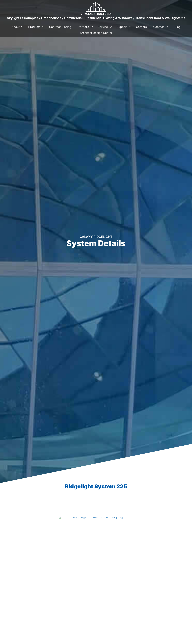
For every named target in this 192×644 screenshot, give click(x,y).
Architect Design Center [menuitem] (96, 33)
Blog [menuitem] (178, 27)
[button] (22, 27)
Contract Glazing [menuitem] (60, 27)
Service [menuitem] (103, 27)
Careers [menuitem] (141, 27)
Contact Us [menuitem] (161, 27)
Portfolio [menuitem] (83, 27)
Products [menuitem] (34, 27)
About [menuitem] (16, 27)
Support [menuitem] (122, 27)
